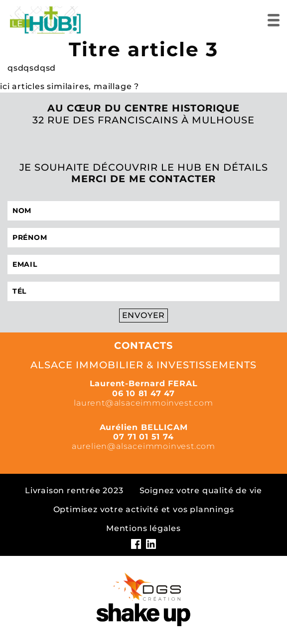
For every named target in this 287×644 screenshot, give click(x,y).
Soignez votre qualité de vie (201, 490)
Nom (22, 211)
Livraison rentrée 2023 (74, 490)
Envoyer (144, 315)
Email (25, 264)
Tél (19, 291)
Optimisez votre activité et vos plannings (144, 509)
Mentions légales (143, 528)
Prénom (30, 237)
